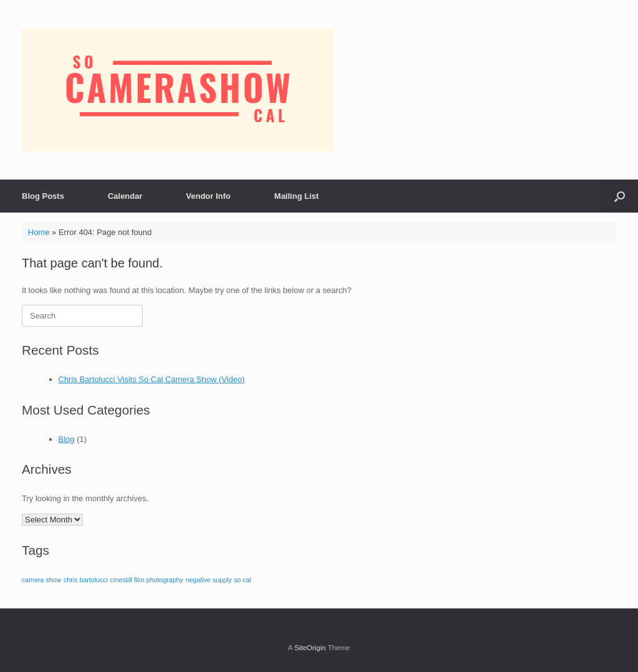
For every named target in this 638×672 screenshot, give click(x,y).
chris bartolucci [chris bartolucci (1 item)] (86, 580)
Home (39, 232)
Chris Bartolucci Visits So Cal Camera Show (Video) (152, 379)
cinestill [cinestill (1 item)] (121, 580)
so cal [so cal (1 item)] (242, 580)
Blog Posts (43, 196)
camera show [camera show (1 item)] (41, 580)
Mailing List (297, 196)
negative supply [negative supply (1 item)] (209, 580)
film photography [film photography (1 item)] (159, 580)
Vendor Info (209, 196)
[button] (620, 196)
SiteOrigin (310, 648)
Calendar (125, 196)
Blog (67, 439)
